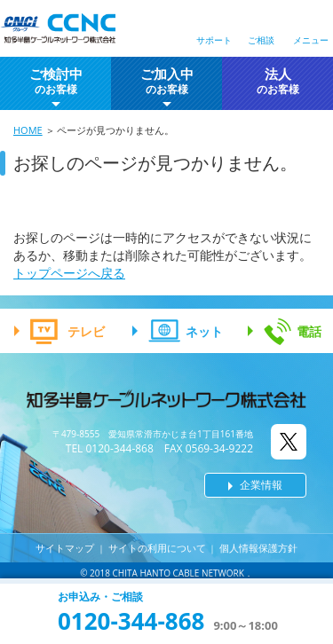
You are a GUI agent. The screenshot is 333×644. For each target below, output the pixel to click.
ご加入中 (167, 81)
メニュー (311, 40)
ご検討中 (56, 81)
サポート (214, 40)
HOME (28, 130)
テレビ (86, 331)
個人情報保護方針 (258, 548)
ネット (204, 331)
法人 (278, 81)
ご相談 (261, 40)
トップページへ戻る (69, 273)
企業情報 (261, 485)
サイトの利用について (157, 548)
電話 (309, 331)
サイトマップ (65, 548)
